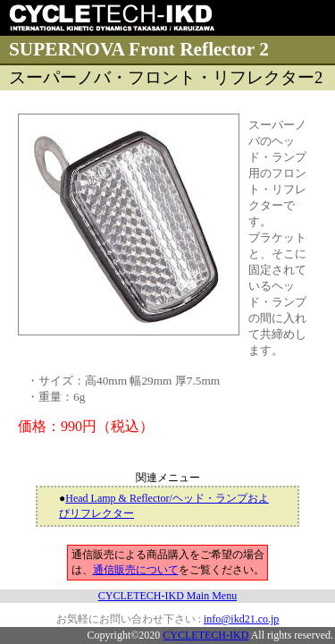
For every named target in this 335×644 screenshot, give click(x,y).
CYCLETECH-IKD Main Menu (167, 596)
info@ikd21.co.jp (241, 619)
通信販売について (136, 570)
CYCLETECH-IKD (205, 635)
